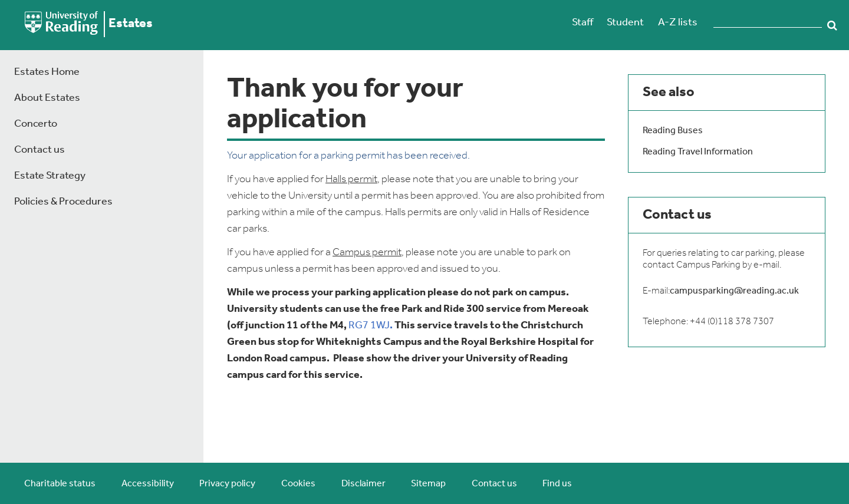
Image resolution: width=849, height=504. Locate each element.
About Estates (47, 98)
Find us (557, 484)
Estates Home (47, 72)
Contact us (40, 150)
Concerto (36, 124)
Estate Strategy (50, 176)
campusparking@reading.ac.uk (734, 291)
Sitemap (428, 484)
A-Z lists (678, 23)
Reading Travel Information (698, 152)
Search (832, 25)
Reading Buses (673, 131)
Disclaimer (363, 484)
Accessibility (148, 484)
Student (625, 23)
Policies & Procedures (63, 202)
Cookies (298, 484)
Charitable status (60, 484)
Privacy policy (227, 484)
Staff (583, 23)
